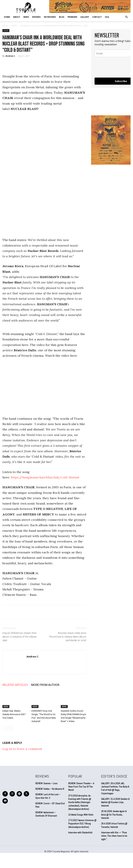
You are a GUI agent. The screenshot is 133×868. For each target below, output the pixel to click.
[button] (126, 17)
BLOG (62, 17)
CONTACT (97, 17)
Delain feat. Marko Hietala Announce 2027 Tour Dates (14, 714)
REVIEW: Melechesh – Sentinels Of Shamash (46, 813)
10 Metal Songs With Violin (81, 807)
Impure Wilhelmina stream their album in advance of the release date (20, 637)
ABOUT (17, 17)
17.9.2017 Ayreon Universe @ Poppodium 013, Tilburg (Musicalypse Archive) (82, 815)
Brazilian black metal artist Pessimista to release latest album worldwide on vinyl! (68, 637)
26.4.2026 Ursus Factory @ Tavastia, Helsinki (114, 820)
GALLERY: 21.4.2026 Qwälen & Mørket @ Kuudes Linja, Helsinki (115, 801)
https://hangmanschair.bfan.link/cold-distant (45, 477)
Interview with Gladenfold (80, 824)
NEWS (26, 17)
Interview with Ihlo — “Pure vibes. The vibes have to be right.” (114, 831)
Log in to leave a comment (22, 749)
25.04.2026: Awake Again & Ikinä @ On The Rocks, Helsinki (116, 811)
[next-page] (10, 728)
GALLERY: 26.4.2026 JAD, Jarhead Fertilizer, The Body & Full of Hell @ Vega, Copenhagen (115, 788)
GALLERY (85, 17)
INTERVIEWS (50, 17)
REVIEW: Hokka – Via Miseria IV (49, 789)
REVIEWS (36, 17)
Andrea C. (10, 56)
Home (7, 17)
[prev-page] (5, 728)
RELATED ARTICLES (15, 685)
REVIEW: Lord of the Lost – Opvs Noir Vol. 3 (48, 796)
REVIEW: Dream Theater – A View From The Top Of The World (83, 785)
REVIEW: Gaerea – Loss (46, 783)
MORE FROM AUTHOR (45, 685)
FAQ (107, 17)
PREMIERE (72, 17)
